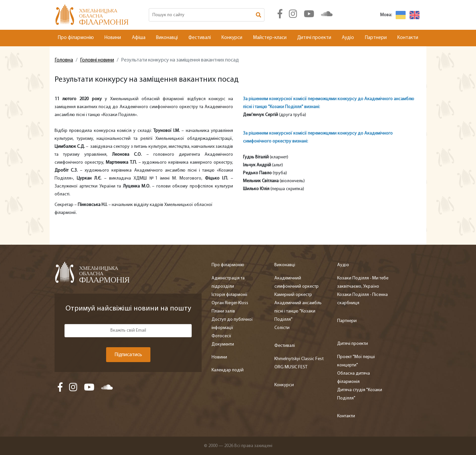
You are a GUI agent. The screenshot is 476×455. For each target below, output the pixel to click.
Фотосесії (221, 336)
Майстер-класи (270, 38)
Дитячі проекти (314, 38)
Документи (223, 344)
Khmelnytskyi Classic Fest (299, 359)
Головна (64, 60)
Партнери (376, 38)
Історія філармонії (230, 295)
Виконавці (167, 38)
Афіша (139, 38)
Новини (113, 38)
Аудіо (348, 38)
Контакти (408, 38)
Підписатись (128, 355)
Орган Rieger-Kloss (230, 303)
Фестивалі (200, 38)
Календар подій (228, 370)
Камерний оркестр (293, 295)
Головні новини (97, 60)
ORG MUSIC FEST (291, 367)
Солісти (282, 328)
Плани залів (223, 311)
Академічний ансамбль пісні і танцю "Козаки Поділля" (298, 311)
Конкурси (232, 38)
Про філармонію (76, 38)
